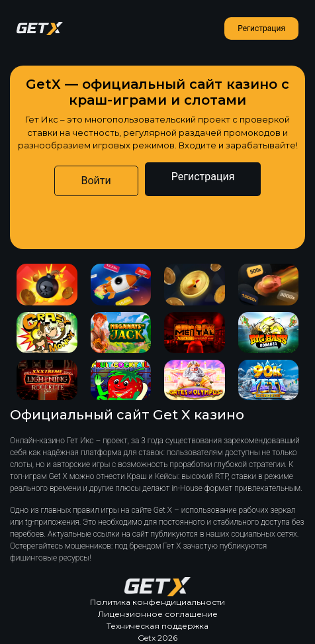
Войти (96, 181)
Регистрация (261, 28)
